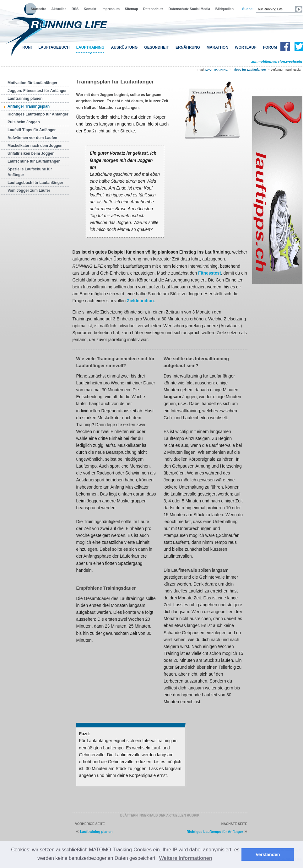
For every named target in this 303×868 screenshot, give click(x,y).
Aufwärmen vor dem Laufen (32, 138)
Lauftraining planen (25, 99)
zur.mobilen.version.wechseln (277, 62)
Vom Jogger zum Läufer (29, 190)
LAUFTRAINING (90, 47)
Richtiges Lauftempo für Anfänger (38, 114)
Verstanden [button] (268, 855)
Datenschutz (153, 9)
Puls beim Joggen (24, 122)
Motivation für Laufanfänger (32, 83)
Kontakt (90, 9)
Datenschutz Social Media (189, 9)
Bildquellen (225, 9)
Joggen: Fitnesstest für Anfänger (37, 91)
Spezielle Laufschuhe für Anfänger (30, 172)
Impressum (111, 9)
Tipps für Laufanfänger (250, 70)
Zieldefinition (140, 301)
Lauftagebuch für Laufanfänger (35, 183)
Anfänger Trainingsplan (29, 106)
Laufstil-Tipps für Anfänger (32, 130)
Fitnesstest (210, 273)
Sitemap (132, 9)
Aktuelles (59, 9)
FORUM (270, 47)
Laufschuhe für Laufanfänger (34, 161)
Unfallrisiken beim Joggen (31, 153)
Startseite (38, 9)
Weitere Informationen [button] (186, 858)
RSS (75, 9)
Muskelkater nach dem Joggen (35, 146)
